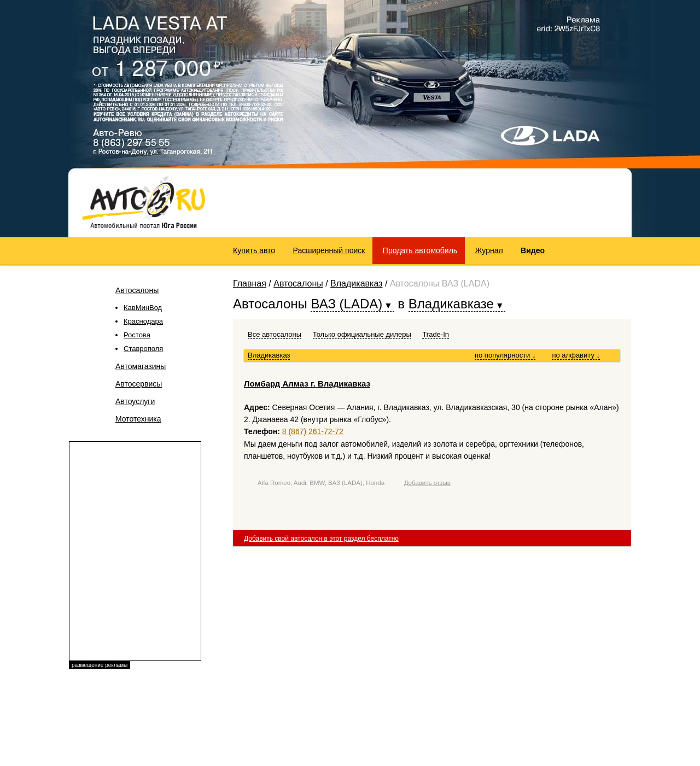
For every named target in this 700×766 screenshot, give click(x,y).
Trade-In (436, 334)
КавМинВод (143, 308)
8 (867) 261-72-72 (313, 431)
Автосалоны (137, 290)
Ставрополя (143, 349)
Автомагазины (141, 366)
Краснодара (143, 321)
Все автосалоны (275, 334)
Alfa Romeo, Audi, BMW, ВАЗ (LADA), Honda (321, 483)
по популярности (505, 355)
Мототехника (138, 419)
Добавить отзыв (427, 483)
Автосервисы (139, 384)
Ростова (137, 335)
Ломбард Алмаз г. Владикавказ (307, 384)
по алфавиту (576, 355)
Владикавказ (356, 283)
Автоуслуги (135, 401)
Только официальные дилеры (362, 334)
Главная (250, 283)
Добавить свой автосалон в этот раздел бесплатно (321, 539)
